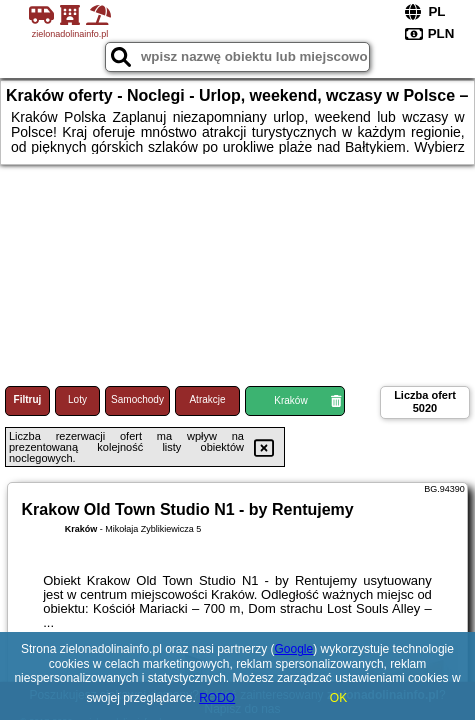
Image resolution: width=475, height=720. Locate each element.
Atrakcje (207, 399)
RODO (217, 698)
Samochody (137, 399)
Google (294, 649)
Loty (77, 399)
